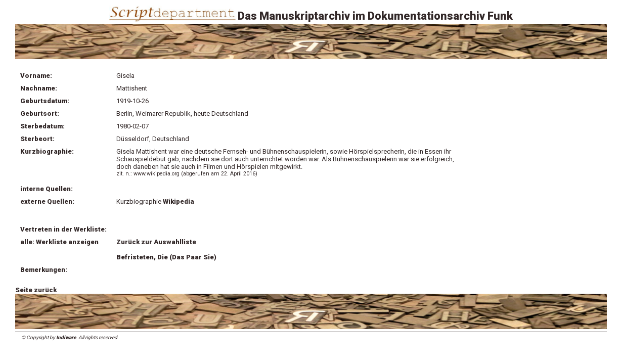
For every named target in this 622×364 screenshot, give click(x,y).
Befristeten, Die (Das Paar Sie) (166, 257)
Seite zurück (36, 290)
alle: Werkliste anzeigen (59, 242)
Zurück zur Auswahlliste (156, 242)
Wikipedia (179, 201)
